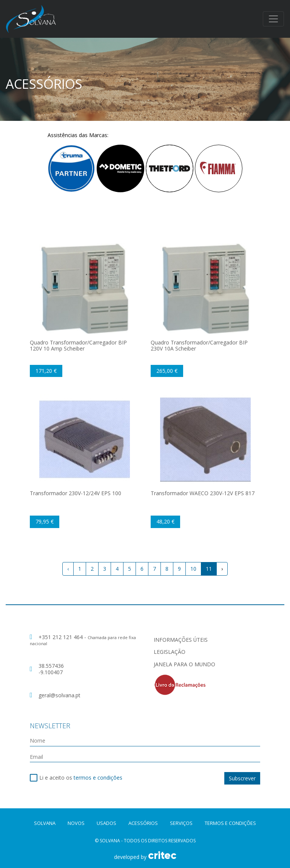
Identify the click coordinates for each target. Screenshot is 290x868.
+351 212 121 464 (61, 637)
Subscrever (242, 778)
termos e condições (98, 778)
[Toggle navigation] (273, 19)
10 (193, 569)
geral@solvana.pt (59, 695)
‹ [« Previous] (68, 569)
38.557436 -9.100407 (51, 669)
